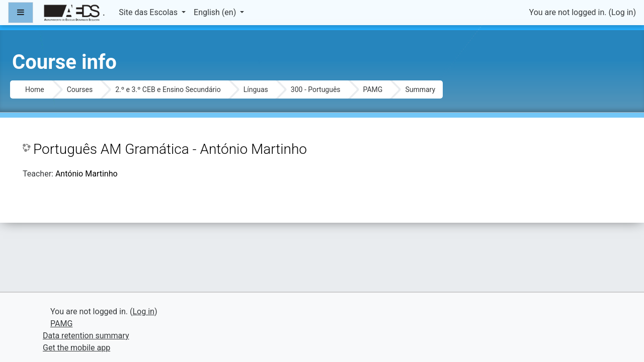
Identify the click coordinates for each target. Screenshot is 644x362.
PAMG (373, 89)
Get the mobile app (76, 348)
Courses (80, 89)
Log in (622, 12)
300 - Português (316, 89)
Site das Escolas (149, 12)
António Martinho (87, 174)
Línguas (256, 89)
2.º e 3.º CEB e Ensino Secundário (168, 89)
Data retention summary (86, 336)
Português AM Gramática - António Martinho (170, 149)
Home (35, 89)
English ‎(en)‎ (216, 12)
